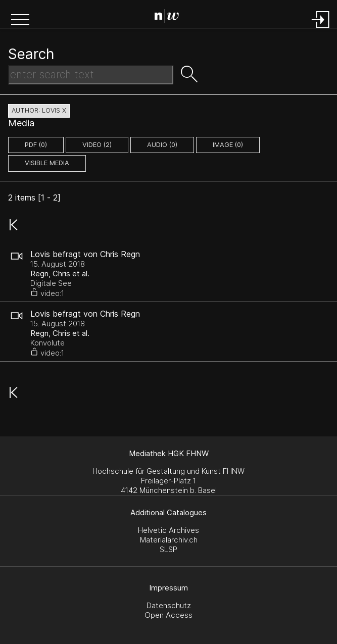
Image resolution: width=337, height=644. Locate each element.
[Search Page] (171, 18)
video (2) (97, 145)
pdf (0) (36, 145)
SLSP (169, 549)
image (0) (228, 145)
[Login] (321, 29)
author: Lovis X (39, 110)
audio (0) (162, 145)
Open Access (169, 615)
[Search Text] (91, 75)
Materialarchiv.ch (169, 540)
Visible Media (47, 163)
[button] (20, 21)
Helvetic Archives (169, 530)
